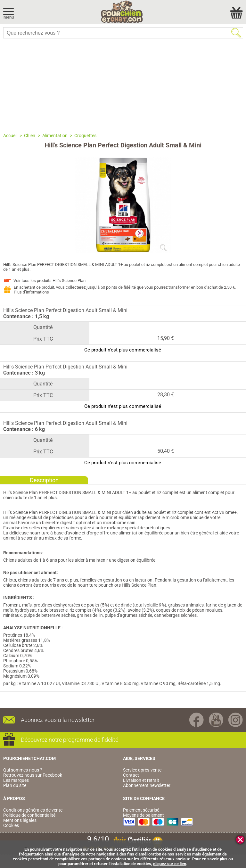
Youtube (216, 720)
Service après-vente (142, 770)
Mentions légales (20, 820)
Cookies (11, 825)
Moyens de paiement (143, 815)
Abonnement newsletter (147, 785)
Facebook (197, 720)
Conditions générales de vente (33, 810)
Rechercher (236, 33)
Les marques (16, 780)
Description (44, 480)
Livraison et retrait (141, 780)
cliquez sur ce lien (170, 864)
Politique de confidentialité (29, 815)
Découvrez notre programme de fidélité (70, 740)
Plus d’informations (31, 292)
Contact (131, 775)
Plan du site (15, 785)
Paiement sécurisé (141, 810)
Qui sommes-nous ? (23, 770)
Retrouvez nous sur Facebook (33, 775)
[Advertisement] (123, 85)
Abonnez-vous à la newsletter (58, 720)
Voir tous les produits (49, 281)
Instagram (236, 720)
